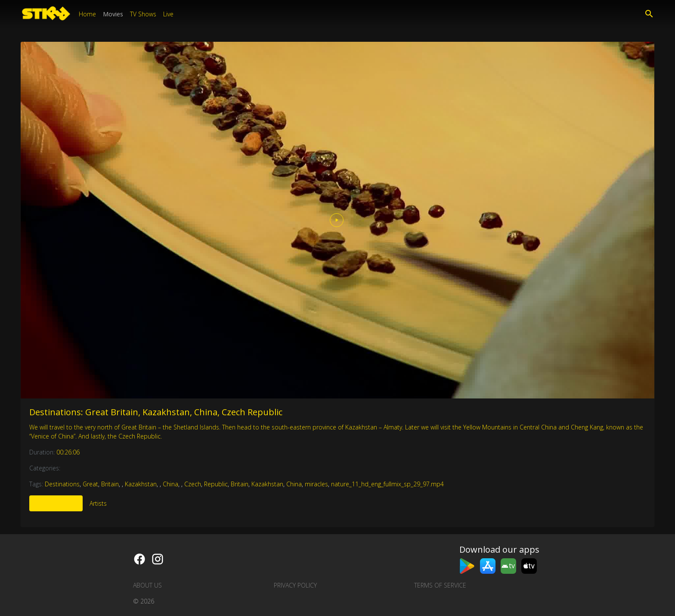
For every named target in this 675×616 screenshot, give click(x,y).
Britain (110, 484)
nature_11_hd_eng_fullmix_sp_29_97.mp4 (387, 484)
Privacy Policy (295, 585)
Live (168, 14)
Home (87, 14)
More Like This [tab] (56, 503)
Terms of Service (440, 585)
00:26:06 (68, 452)
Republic (216, 484)
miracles (316, 484)
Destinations (62, 484)
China (170, 484)
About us (147, 585)
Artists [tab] (98, 503)
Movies (113, 14)
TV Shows (143, 14)
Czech (193, 484)
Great (90, 484)
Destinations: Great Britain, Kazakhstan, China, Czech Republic (156, 412)
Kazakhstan (141, 484)
